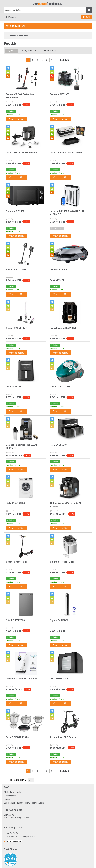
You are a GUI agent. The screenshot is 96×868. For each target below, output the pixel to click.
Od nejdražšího (49, 51)
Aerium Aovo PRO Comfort (64, 737)
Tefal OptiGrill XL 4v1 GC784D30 (67, 153)
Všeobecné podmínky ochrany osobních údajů (24, 803)
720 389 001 (13, 833)
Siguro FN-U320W (59, 620)
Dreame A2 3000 (58, 270)
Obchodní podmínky (13, 792)
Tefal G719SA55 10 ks (17, 737)
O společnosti (10, 796)
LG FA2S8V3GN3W (15, 503)
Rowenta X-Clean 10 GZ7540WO (22, 679)
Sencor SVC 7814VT (16, 328)
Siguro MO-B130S (15, 211)
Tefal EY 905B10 (58, 445)
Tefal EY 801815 (14, 386)
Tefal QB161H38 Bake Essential (22, 153)
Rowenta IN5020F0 (60, 94)
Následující (65, 60)
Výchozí (11, 51)
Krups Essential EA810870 (63, 328)
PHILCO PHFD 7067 (60, 679)
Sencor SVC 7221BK (16, 270)
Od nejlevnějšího (29, 51)
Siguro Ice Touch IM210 (62, 562)
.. (56, 60)
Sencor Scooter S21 (16, 562)
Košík (88, 17)
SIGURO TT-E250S (15, 620)
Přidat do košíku (16, 119)
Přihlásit (12, 17)
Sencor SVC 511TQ (60, 386)
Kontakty (8, 799)
